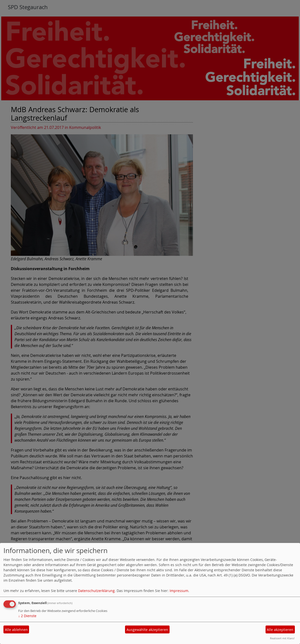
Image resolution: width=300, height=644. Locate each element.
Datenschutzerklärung (96, 591)
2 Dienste (27, 616)
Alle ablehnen (16, 630)
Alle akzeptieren (280, 630)
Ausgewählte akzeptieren (147, 630)
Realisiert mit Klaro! (282, 638)
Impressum (179, 591)
